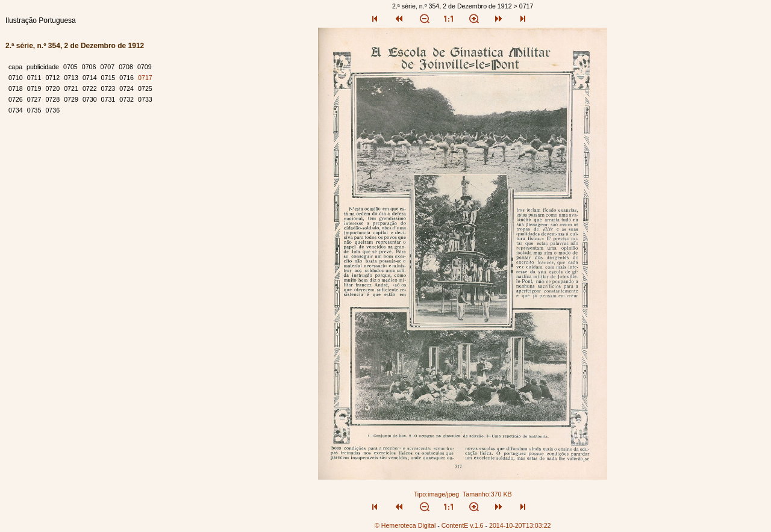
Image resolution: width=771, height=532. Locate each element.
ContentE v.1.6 (463, 525)
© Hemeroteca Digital (405, 525)
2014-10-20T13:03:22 (520, 525)
